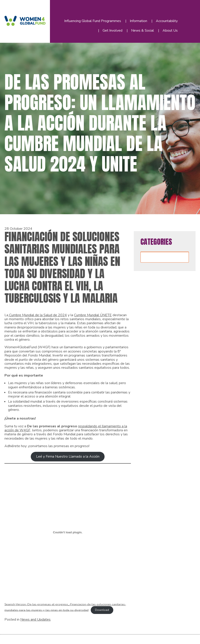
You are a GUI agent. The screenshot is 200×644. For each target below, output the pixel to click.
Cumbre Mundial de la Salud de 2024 (38, 315)
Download (102, 610)
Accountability (167, 21)
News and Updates (35, 620)
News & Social (142, 31)
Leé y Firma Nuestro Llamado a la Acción (68, 457)
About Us (170, 31)
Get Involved (112, 31)
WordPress (78, 638)
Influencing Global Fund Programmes (93, 21)
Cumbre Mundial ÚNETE (93, 315)
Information (138, 21)
